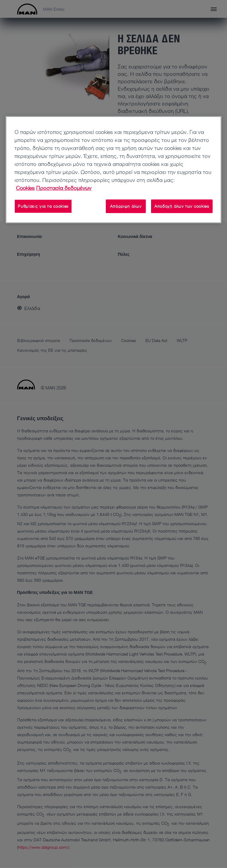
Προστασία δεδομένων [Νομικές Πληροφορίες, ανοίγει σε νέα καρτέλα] (64, 188)
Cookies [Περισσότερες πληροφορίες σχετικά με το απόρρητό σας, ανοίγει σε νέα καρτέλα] (25, 188)
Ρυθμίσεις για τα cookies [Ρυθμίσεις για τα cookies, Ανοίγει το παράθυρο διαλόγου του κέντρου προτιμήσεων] (43, 206)
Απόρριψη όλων (126, 206)
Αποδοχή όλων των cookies (182, 206)
